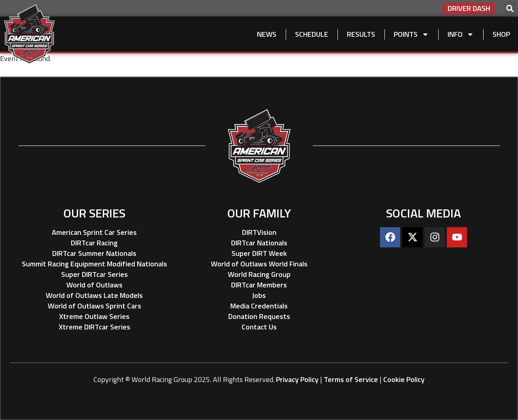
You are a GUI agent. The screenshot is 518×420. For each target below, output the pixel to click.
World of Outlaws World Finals (259, 264)
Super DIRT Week (259, 253)
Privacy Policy (297, 379)
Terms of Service (351, 379)
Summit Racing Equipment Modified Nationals (94, 264)
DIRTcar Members (259, 285)
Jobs (259, 295)
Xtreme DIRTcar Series (94, 327)
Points (411, 34)
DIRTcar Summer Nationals (94, 253)
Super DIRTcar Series (94, 274)
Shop (501, 34)
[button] (510, 8)
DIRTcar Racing (94, 243)
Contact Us (259, 327)
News (267, 34)
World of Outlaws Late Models (94, 295)
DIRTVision (259, 232)
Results (361, 34)
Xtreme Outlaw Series (94, 316)
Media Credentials (259, 306)
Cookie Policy (404, 379)
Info (461, 34)
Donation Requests (259, 316)
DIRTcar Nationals (259, 243)
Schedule (312, 34)
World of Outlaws (94, 285)
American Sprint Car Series (94, 232)
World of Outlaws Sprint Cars (94, 306)
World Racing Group (259, 274)
